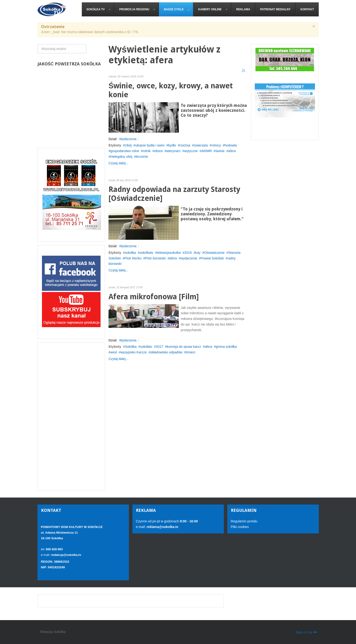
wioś (114, 352)
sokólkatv (146, 253)
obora (158, 151)
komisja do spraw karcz (184, 347)
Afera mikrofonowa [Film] (154, 297)
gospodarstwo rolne (125, 151)
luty (198, 253)
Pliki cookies (240, 527)
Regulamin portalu (244, 521)
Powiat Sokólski (212, 258)
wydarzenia (189, 258)
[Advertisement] (71, 416)
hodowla (231, 145)
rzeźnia (185, 145)
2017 (159, 347)
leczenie (142, 157)
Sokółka (131, 347)
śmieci (191, 352)
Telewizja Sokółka (53, 632)
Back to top (306, 632)
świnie (220, 151)
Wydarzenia (128, 139)
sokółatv (146, 347)
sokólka (130, 253)
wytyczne (191, 151)
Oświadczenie (214, 253)
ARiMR (206, 151)
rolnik (147, 151)
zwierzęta (201, 145)
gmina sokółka (226, 347)
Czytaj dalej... (118, 163)
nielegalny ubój (121, 157)
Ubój (128, 145)
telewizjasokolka (169, 253)
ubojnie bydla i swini (150, 145)
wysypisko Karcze (134, 352)
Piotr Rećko (133, 258)
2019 (188, 253)
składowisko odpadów (166, 352)
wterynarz (174, 151)
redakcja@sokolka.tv (66, 555)
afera (232, 151)
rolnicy (216, 145)
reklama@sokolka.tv (162, 527)
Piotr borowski (155, 258)
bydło (172, 145)
